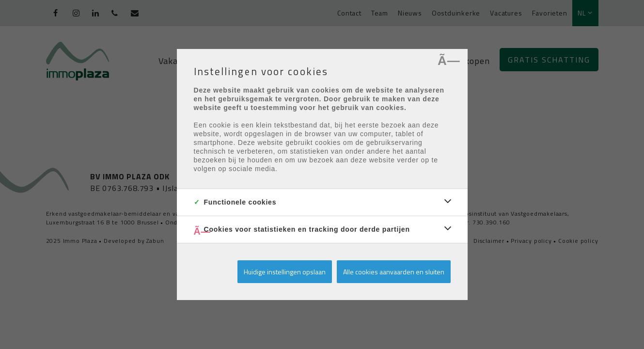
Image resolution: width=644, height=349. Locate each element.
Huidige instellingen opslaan (285, 272)
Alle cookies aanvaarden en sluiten (394, 272)
